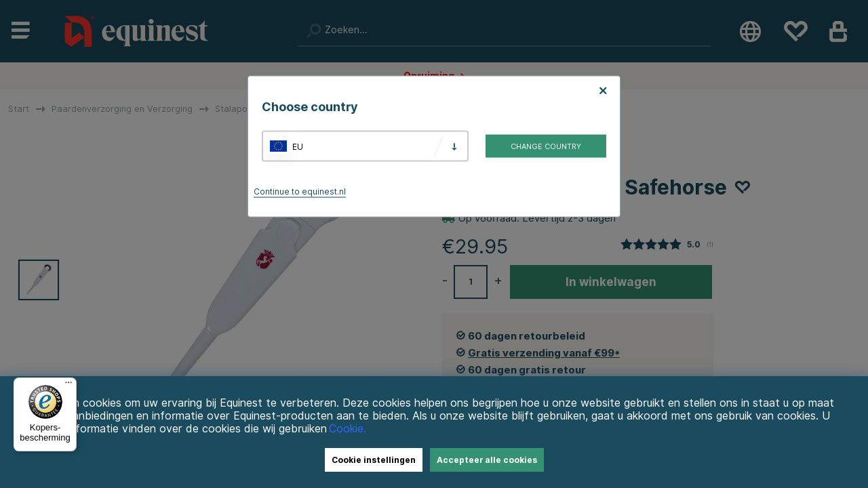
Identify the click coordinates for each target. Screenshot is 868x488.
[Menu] (68, 386)
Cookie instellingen (374, 460)
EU (298, 146)
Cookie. (348, 429)
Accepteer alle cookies (487, 460)
